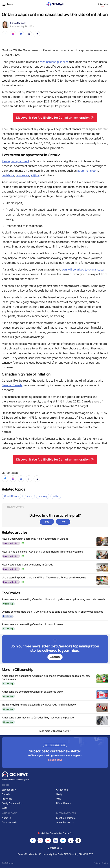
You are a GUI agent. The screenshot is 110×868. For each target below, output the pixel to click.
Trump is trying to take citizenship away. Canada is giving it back (39, 705)
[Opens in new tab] (33, 840)
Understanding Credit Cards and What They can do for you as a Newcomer (44, 577)
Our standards (9, 822)
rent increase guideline (54, 62)
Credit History (11, 496)
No (63, 522)
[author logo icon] (23, 543)
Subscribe (103, 4)
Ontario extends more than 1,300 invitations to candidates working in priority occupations (53, 612)
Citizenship (8, 604)
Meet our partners (66, 818)
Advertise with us (65, 822)
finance (29, 496)
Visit (58, 799)
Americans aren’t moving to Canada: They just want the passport (39, 717)
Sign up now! (55, 760)
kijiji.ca (35, 175)
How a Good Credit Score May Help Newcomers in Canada (35, 539)
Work (5, 808)
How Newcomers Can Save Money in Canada (27, 564)
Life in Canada (64, 803)
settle (56, 496)
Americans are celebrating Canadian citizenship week (32, 624)
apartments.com (88, 171)
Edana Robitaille (18, 23)
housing (43, 496)
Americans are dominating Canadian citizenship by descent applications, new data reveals (53, 599)
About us (7, 818)
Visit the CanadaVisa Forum (55, 833)
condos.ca (22, 175)
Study (59, 794)
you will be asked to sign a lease (83, 269)
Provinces (8, 616)
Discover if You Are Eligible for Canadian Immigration (55, 118)
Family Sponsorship (12, 803)
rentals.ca (8, 175)
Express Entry (9, 790)
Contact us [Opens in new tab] (55, 848)
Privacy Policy (101, 863)
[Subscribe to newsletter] (55, 649)
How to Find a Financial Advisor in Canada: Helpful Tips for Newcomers (42, 552)
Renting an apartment (15, 161)
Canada (6, 794)
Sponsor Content (11, 543)
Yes (47, 522)
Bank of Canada (12, 385)
